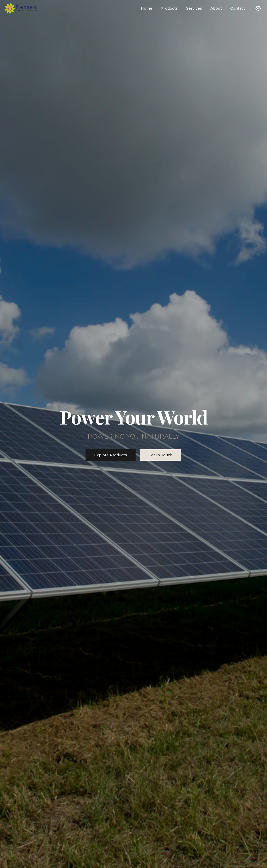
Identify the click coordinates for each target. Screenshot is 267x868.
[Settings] (258, 8)
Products (169, 8)
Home (147, 8)
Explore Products (111, 455)
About (216, 8)
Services (194, 8)
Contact (238, 8)
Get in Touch (160, 455)
